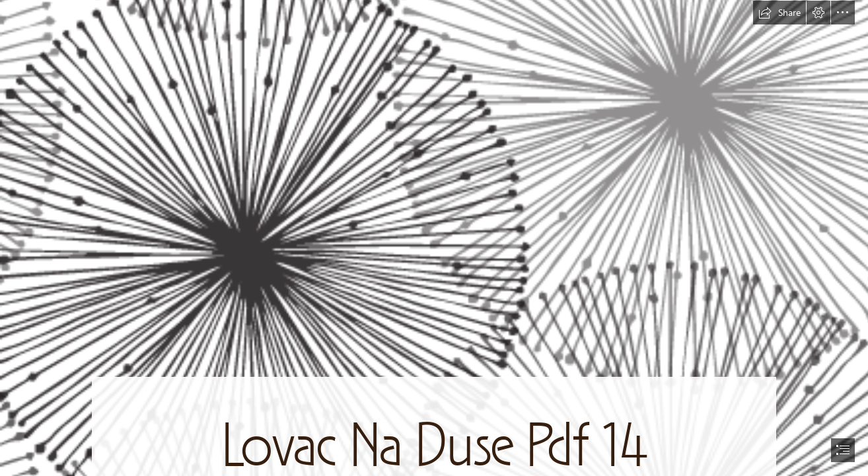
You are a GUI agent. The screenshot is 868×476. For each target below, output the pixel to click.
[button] (779, 13)
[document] (434, 238)
